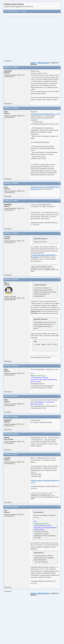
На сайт (24, 11)
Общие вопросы (43, 63)
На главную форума (11, 11)
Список (33, 63)
